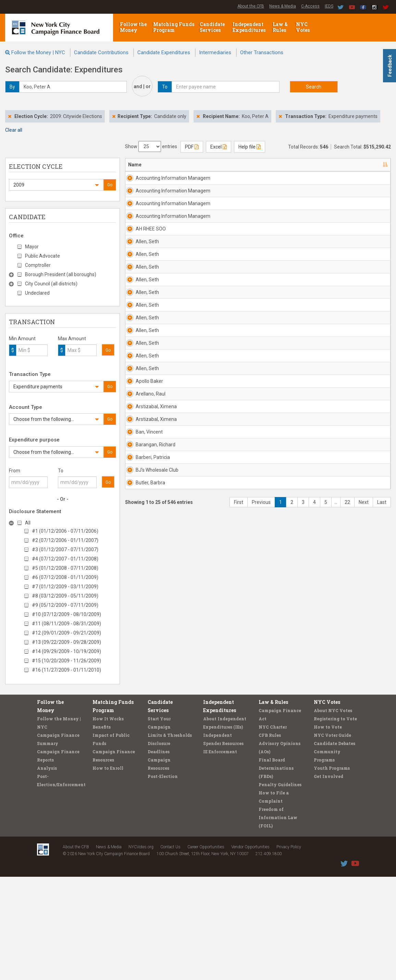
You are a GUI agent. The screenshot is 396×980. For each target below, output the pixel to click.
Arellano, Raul (151, 613)
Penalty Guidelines (280, 888)
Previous (261, 783)
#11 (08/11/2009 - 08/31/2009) (66, 624)
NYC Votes (303, 27)
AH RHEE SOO (151, 284)
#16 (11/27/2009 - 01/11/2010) (66, 670)
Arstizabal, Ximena (147, 636)
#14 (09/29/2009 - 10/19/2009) (66, 651)
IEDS (329, 6)
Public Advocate (42, 256)
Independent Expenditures (250, 27)
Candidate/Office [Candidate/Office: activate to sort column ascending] (232, 165)
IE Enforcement (220, 855)
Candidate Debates (335, 847)
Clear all (14, 130)
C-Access (310, 6)
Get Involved (329, 879)
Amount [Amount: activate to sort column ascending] (306, 165)
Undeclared (37, 293)
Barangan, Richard (147, 702)
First (239, 783)
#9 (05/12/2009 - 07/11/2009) (65, 605)
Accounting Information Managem (148, 185)
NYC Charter (273, 830)
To (61, 471)
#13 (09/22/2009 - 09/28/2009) (66, 642)
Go (110, 185)
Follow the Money (133, 27)
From (15, 471)
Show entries (151, 146)
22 (347, 783)
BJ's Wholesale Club (152, 741)
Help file (250, 147)
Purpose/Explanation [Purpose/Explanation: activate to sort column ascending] (352, 165)
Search (314, 87)
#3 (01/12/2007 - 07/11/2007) (65, 550)
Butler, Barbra (150, 757)
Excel (219, 147)
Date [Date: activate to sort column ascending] (270, 165)
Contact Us (170, 950)
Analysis (47, 871)
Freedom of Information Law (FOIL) (278, 921)
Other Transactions (262, 52)
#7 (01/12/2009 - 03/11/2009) (65, 587)
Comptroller (38, 265)
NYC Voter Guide (332, 838)
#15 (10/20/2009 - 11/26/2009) (66, 661)
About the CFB (251, 6)
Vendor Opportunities (250, 950)
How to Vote (328, 830)
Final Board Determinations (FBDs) (276, 871)
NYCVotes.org (141, 950)
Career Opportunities (206, 950)
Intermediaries (215, 52)
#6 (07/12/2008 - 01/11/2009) (65, 577)
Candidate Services (212, 27)
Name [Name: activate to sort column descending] (135, 165)
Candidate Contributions (101, 52)
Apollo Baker (149, 594)
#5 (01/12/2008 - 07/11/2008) (65, 568)
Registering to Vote (335, 822)
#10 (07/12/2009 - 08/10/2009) (66, 614)
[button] (56, 185)
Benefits (102, 830)
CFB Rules (270, 838)
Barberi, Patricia (144, 721)
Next (364, 783)
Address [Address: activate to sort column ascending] (184, 165)
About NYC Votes (333, 814)
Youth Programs (332, 871)
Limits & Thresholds (170, 838)
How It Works (108, 822)
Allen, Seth (147, 303)
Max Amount (72, 339)
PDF (192, 147)
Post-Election (163, 879)
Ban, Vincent (149, 672)
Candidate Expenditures (164, 52)
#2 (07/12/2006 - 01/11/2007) (65, 540)
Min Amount (22, 339)
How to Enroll (108, 871)
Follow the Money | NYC (38, 52)
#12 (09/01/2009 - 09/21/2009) (66, 633)
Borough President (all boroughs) (61, 274)
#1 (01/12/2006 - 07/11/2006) (65, 531)
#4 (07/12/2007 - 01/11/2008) (65, 559)
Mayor (32, 247)
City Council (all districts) (51, 284)
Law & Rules (280, 27)
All (28, 523)
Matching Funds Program (174, 27)
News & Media (283, 6)
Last (382, 783)
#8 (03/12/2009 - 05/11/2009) (65, 596)
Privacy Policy (289, 950)
